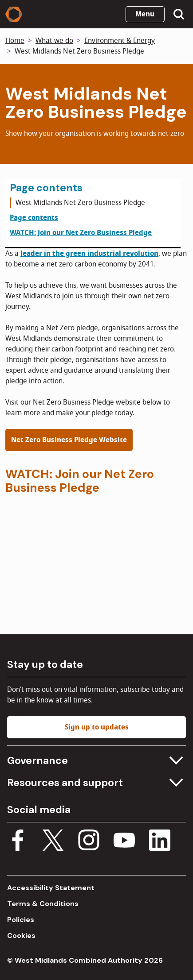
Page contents (34, 218)
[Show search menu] (179, 14)
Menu (145, 14)
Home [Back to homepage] (15, 41)
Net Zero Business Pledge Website (69, 440)
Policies (21, 920)
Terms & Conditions (43, 904)
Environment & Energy (120, 41)
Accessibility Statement (51, 888)
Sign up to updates (97, 727)
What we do (54, 41)
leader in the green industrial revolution (89, 254)
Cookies (21, 936)
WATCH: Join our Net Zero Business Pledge (81, 233)
